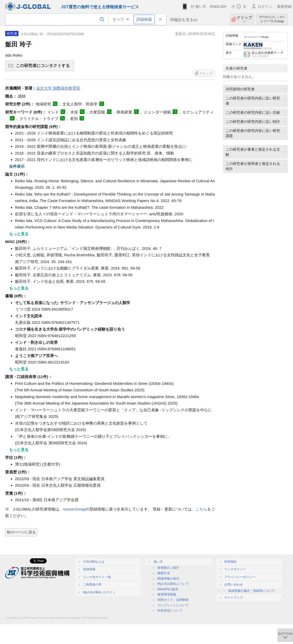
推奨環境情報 (167, 594)
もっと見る (19, 234)
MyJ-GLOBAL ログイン (99, 592)
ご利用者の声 (92, 585)
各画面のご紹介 (168, 568)
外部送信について (170, 611)
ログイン (265, 6)
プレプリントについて (173, 605)
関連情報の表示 (168, 579)
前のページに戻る (21, 532)
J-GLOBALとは (94, 562)
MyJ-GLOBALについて (173, 584)
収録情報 (89, 569)
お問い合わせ (234, 585)
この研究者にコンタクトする (44, 67)
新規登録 (284, 6)
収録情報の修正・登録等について (252, 591)
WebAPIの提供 (168, 589)
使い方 (201, 6)
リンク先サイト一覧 (97, 577)
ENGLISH (218, 6)
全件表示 (17, 166)
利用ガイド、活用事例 (173, 600)
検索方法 (164, 573)
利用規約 (231, 562)
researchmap (74, 509)
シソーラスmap (272, 19)
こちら (201, 509)
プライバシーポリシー (240, 577)
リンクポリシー (235, 569)
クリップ (244, 19)
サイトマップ (234, 598)
